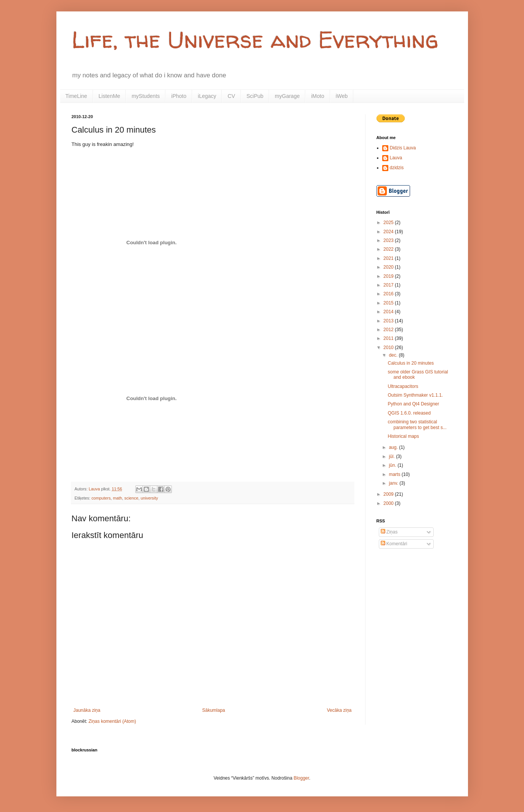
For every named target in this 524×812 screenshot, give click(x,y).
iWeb (342, 96)
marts (395, 474)
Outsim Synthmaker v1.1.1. (415, 395)
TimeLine (76, 96)
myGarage (287, 96)
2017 (389, 285)
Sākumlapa (213, 710)
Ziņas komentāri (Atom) (112, 721)
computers (101, 498)
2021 (389, 258)
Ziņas (389, 532)
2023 (389, 240)
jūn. (393, 465)
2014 (389, 312)
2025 (389, 223)
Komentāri (394, 544)
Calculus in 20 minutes (411, 363)
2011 (389, 338)
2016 (389, 294)
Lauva (396, 158)
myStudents (146, 96)
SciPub (255, 96)
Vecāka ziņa (339, 710)
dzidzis (397, 168)
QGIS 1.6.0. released (409, 413)
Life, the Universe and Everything (255, 40)
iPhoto (179, 96)
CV (231, 96)
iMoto (317, 96)
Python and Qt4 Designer (413, 404)
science (131, 498)
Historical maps (403, 436)
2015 (389, 303)
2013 (389, 321)
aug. (394, 447)
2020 (389, 267)
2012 (389, 330)
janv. (394, 483)
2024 (389, 232)
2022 (389, 249)
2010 (389, 348)
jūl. (392, 456)
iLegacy (207, 96)
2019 (389, 276)
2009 (389, 494)
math (117, 498)
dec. (394, 355)
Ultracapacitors (403, 386)
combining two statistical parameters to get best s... (417, 424)
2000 (389, 503)
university (149, 498)
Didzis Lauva (403, 148)
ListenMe (110, 96)
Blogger (301, 778)
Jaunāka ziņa (87, 710)
